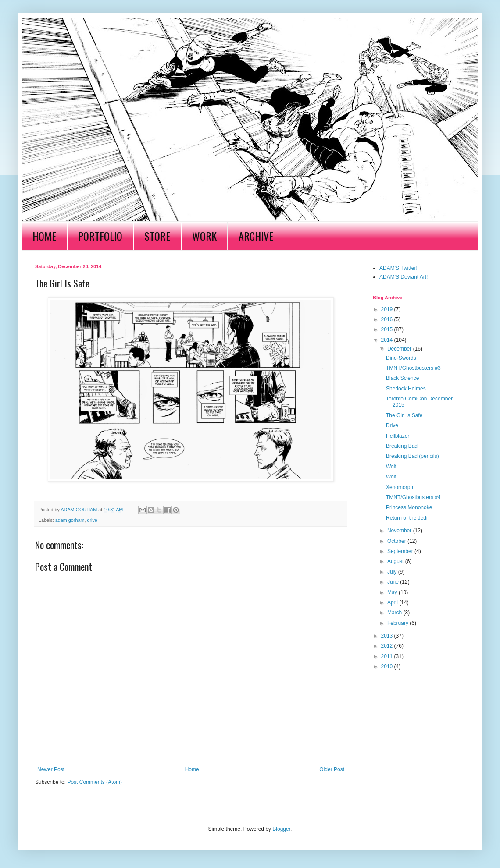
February (398, 623)
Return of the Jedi (407, 518)
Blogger (281, 829)
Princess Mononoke (409, 507)
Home (192, 769)
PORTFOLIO (100, 236)
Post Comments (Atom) (95, 782)
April (393, 602)
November (400, 531)
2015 (388, 329)
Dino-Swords (401, 358)
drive (92, 520)
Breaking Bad (402, 446)
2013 (388, 636)
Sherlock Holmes (406, 389)
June (394, 582)
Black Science (402, 378)
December (400, 349)
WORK (204, 236)
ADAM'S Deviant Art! (404, 277)
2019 (388, 309)
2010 (388, 666)
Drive (392, 425)
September (401, 551)
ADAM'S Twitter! (398, 268)
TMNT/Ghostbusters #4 (413, 497)
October (397, 541)
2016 (388, 319)
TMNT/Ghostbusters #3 (413, 368)
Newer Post (51, 769)
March (395, 613)
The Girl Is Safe (404, 415)
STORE (157, 236)
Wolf (391, 467)
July (393, 572)
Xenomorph (400, 487)
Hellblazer (398, 436)
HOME (44, 236)
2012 (388, 646)
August (396, 561)
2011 (388, 656)
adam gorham (70, 520)
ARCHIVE (256, 236)
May (393, 592)
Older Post (332, 769)
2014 (388, 340)
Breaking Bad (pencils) (412, 456)
